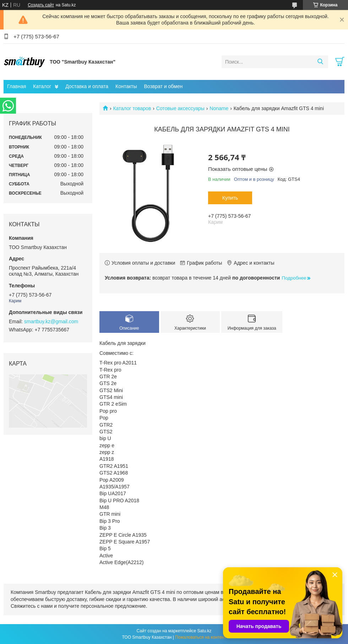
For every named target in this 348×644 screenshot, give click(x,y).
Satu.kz (204, 631)
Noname (219, 108)
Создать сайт (41, 5)
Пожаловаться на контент (200, 637)
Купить (230, 198)
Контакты (126, 86)
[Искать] (320, 62)
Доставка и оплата (87, 86)
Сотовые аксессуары (180, 108)
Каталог (42, 86)
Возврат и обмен (163, 86)
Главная (17, 86)
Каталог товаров (132, 108)
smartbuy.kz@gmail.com (51, 321)
